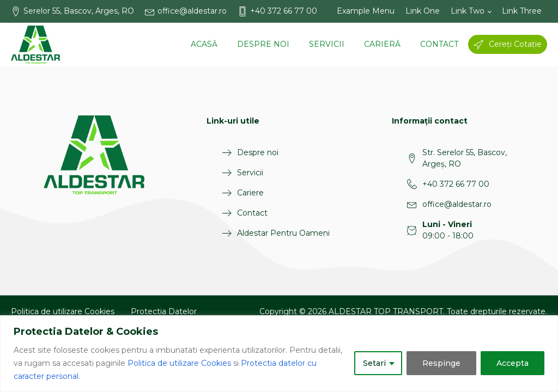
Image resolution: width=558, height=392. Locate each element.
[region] (279, 354)
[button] (78, 11)
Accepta (512, 363)
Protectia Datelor (164, 311)
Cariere (250, 193)
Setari (374, 363)
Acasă (204, 44)
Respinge (441, 363)
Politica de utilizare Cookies (179, 363)
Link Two (468, 11)
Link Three (522, 11)
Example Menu (366, 11)
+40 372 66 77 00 (456, 184)
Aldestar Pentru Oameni (283, 233)
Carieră (382, 44)
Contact (439, 44)
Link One (423, 11)
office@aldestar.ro (457, 204)
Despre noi (263, 44)
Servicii (327, 44)
